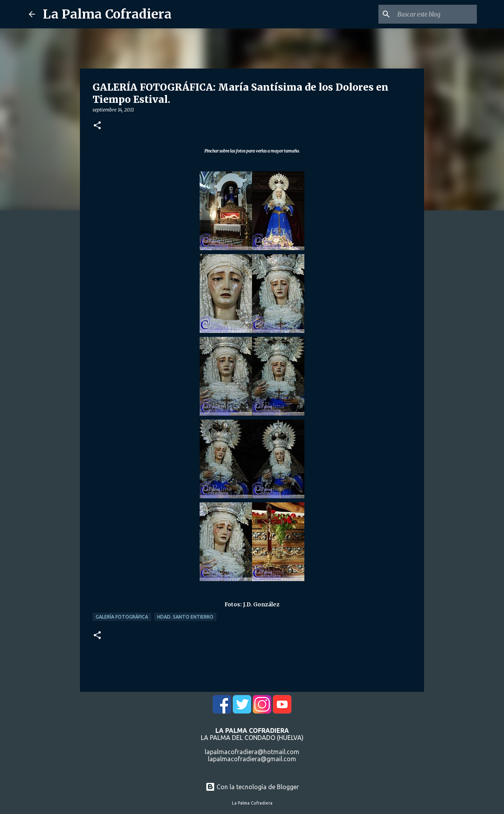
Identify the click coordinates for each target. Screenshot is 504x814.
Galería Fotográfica (122, 617)
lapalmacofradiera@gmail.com (252, 759)
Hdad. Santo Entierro (185, 617)
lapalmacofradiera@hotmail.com (252, 752)
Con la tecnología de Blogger (252, 787)
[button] (97, 126)
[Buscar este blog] (435, 14)
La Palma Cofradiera (107, 14)
